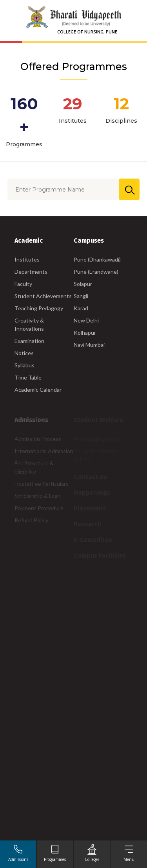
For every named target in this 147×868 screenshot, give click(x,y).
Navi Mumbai (89, 345)
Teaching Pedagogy (39, 308)
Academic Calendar (38, 390)
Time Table (28, 377)
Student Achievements (43, 296)
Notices (24, 353)
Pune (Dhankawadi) (97, 259)
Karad (81, 308)
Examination (29, 341)
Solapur (83, 284)
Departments (31, 272)
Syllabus (24, 365)
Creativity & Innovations (29, 324)
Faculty (23, 284)
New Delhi (86, 320)
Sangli (81, 296)
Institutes (27, 259)
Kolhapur (85, 333)
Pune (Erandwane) (96, 272)
